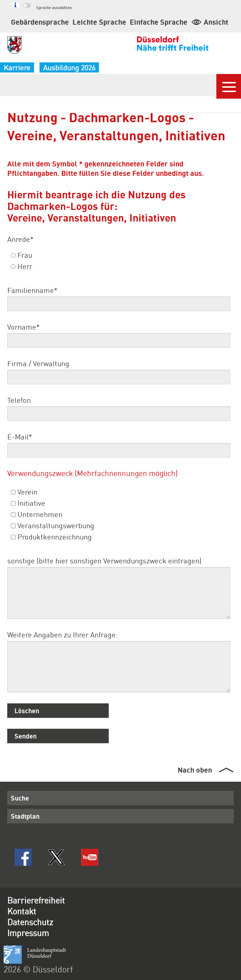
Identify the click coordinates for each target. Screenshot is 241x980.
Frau (22, 255)
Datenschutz (30, 922)
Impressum (28, 933)
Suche (20, 798)
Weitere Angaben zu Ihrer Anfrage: (63, 634)
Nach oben (195, 770)
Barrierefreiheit (36, 900)
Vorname (23, 327)
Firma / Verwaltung (38, 363)
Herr (22, 266)
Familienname (32, 290)
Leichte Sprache (99, 22)
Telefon (19, 400)
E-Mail (20, 437)
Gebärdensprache (40, 22)
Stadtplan (25, 816)
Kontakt (22, 911)
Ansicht (210, 22)
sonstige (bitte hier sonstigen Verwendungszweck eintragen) (104, 561)
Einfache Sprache (159, 22)
